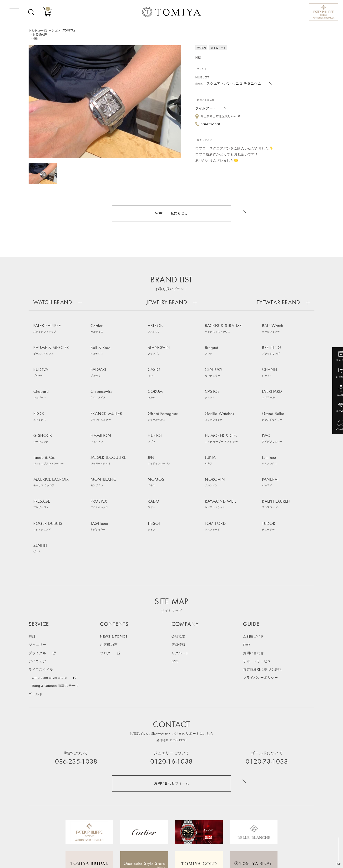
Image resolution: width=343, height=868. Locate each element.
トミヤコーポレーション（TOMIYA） (53, 31)
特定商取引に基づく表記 (262, 593)
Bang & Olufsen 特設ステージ (56, 609)
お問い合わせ (253, 577)
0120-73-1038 (267, 685)
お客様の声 (40, 35)
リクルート (180, 577)
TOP (338, 864)
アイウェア (37, 585)
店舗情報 (179, 568)
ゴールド (36, 617)
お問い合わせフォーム (172, 706)
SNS (175, 585)
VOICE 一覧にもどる (171, 214)
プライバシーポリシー (260, 601)
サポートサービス (257, 585)
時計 (32, 560)
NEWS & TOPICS (114, 560)
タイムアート (206, 108)
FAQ (247, 568)
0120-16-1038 (171, 685)
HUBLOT (203, 77)
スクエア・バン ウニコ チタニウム (234, 83)
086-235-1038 (211, 124)
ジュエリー (37, 568)
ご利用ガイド (253, 560)
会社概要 (179, 560)
